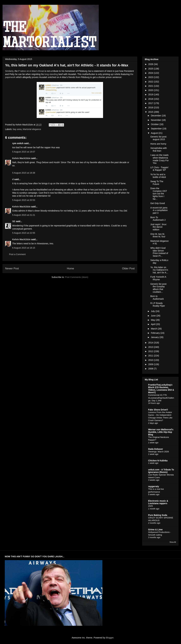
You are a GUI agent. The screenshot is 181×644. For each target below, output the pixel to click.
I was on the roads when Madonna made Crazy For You (159, 159)
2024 (151, 73)
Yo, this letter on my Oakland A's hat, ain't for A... (159, 270)
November (156, 120)
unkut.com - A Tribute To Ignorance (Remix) (161, 471)
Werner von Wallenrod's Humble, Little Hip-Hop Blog (161, 432)
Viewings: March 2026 (159, 452)
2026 (151, 64)
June (154, 316)
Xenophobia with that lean (159, 149)
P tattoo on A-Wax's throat (31, 71)
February (156, 333)
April (153, 324)
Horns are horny (158, 144)
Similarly (9, 71)
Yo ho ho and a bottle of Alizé (158, 176)
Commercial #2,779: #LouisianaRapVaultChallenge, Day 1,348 (161, 398)
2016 (151, 107)
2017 (151, 103)
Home (70, 268)
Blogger (110, 638)
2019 (151, 94)
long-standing (51, 74)
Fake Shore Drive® (158, 410)
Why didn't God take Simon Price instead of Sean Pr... (159, 252)
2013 (151, 347)
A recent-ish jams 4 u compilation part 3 (159, 210)
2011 (151, 356)
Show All (173, 542)
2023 (151, 77)
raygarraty (154, 486)
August (155, 133)
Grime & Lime (155, 530)
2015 (151, 112)
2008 (151, 369)
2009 (151, 364)
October (155, 124)
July (153, 311)
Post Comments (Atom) (77, 277)
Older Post (128, 268)
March (154, 329)
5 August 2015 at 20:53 (24, 200)
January (155, 337)
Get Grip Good (158, 203)
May (153, 320)
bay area (17, 129)
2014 (151, 343)
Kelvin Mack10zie (21, 158)
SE (14, 221)
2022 (151, 82)
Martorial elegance (32, 129)
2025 (151, 69)
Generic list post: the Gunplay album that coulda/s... (159, 288)
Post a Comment (17, 254)
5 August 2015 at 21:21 (24, 215)
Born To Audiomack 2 (158, 219)
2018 (151, 99)
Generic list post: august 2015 (159, 138)
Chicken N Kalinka (158, 461)
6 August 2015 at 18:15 (24, 248)
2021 (151, 86)
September (157, 129)
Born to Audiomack (157, 298)
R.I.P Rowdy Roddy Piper (158, 304)
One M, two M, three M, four (158, 235)
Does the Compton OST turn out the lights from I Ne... (159, 194)
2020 (151, 90)
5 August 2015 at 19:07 (24, 152)
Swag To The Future (157, 183)
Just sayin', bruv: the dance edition (159, 227)
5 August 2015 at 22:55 (24, 233)
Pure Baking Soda (158, 515)
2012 (151, 351)
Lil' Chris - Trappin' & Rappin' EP (159, 169)
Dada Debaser (156, 449)
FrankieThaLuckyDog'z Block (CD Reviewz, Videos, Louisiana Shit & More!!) (161, 389)
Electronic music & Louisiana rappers (158, 502)
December (156, 116)
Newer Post (12, 268)
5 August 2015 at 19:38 (24, 173)
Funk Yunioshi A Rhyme (158, 278)
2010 (151, 360)
